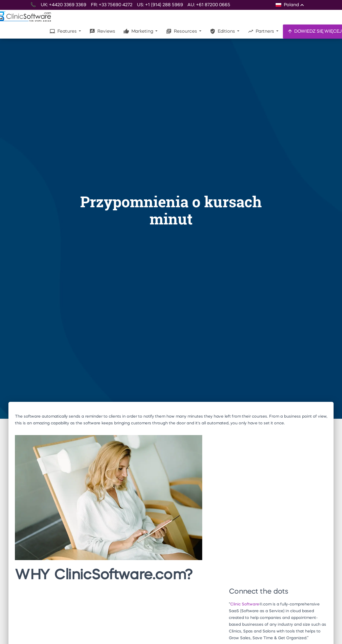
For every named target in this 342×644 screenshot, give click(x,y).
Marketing (139, 31)
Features (64, 31)
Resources (182, 31)
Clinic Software (245, 604)
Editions (223, 31)
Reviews (102, 31)
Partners (261, 31)
